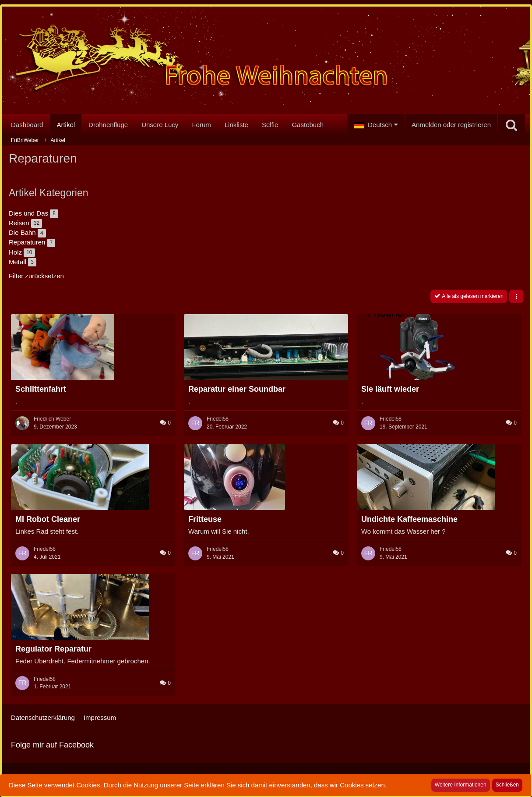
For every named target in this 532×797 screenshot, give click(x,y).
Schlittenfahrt (41, 389)
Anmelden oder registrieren (451, 125)
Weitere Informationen (461, 785)
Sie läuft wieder (390, 389)
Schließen (507, 785)
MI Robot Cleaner (48, 519)
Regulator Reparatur (53, 649)
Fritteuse (205, 519)
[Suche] (511, 125)
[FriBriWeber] (266, 62)
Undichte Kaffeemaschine (409, 519)
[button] (376, 125)
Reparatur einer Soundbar (237, 389)
